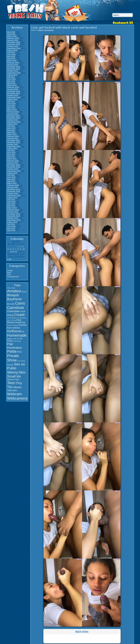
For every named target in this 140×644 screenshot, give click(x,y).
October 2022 (13, 120)
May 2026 (11, 32)
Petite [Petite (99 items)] (12, 351)
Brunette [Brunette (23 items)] (11, 304)
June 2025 (11, 55)
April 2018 (11, 230)
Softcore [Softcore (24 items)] (11, 379)
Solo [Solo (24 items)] (17, 379)
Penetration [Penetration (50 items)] (15, 348)
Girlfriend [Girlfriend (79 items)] (14, 331)
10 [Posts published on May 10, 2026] (24, 249)
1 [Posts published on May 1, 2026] (18, 247)
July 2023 (11, 102)
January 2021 (13, 163)
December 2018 (14, 214)
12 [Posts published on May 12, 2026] (11, 252)
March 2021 (12, 159)
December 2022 (14, 116)
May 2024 (11, 81)
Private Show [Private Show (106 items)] (13, 358)
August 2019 (12, 198)
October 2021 (13, 144)
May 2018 (11, 228)
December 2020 (14, 165)
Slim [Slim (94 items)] (22, 372)
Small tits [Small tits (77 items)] (14, 376)
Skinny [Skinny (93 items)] (13, 372)
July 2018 (11, 224)
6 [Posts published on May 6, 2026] (13, 249)
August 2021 (12, 149)
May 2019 (11, 204)
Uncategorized (13, 277)
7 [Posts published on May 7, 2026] (16, 249)
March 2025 (12, 61)
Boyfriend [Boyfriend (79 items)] (14, 299)
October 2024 (13, 71)
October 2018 (13, 218)
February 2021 (13, 161)
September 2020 (14, 171)
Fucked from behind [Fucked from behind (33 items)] (17, 326)
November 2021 (14, 142)
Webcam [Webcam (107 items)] (15, 394)
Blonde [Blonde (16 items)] (24, 292)
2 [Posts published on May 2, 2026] (21, 247)
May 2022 (11, 130)
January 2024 (13, 89)
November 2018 (14, 216)
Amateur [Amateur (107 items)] (14, 291)
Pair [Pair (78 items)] (10, 344)
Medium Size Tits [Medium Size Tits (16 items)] (13, 339)
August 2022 (12, 124)
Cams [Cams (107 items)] (20, 303)
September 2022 (14, 122)
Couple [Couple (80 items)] (19, 315)
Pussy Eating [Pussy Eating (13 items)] (21, 361)
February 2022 (13, 136)
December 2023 (14, 91)
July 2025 (11, 53)
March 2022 (12, 134)
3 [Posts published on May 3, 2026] (23, 247)
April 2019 (11, 206)
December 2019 (14, 189)
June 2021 (11, 153)
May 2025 (11, 57)
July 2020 (11, 175)
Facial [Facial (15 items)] (9, 325)
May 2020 (11, 179)
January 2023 (13, 114)
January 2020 (13, 187)
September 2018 (14, 220)
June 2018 (11, 226)
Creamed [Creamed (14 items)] (23, 318)
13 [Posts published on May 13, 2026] (14, 252)
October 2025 (13, 46)
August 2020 (12, 173)
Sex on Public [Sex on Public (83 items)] (16, 366)
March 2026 (12, 36)
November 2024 (14, 69)
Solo (9, 275)
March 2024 (12, 85)
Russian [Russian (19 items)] (10, 365)
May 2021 (11, 155)
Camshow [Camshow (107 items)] (16, 308)
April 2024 (11, 83)
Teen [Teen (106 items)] (11, 383)
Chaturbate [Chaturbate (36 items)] (13, 311)
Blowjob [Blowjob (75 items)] (13, 295)
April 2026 (11, 34)
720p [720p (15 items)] (9, 288)
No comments (49, 30)
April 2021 (11, 157)
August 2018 (12, 222)
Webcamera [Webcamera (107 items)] (17, 398)
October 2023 (13, 95)
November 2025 (14, 44)
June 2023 (11, 104)
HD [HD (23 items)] (23, 332)
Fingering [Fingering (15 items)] (15, 325)
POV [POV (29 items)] (19, 352)
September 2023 (14, 97)
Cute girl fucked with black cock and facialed (64, 27)
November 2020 (14, 167)
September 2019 (14, 196)
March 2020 (12, 183)
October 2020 (13, 169)
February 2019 (13, 210)
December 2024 (14, 67)
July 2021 (11, 151)
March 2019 (12, 208)
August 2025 (12, 50)
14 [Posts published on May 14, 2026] (16, 252)
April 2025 (11, 59)
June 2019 (11, 202)
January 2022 (13, 138)
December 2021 (14, 140)
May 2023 (11, 106)
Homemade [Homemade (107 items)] (17, 335)
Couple (10, 270)
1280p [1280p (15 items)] (13, 288)
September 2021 (14, 147)
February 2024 (13, 87)
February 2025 (13, 63)
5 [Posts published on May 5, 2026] (11, 249)
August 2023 (12, 100)
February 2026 (13, 38)
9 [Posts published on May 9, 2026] (21, 249)
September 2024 (14, 73)
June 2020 (11, 177)
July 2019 (11, 200)
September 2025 (14, 48)
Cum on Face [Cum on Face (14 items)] (12, 320)
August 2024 (12, 75)
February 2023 (13, 112)
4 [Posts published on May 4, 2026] (8, 249)
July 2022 (11, 126)
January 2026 (13, 40)
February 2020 (13, 185)
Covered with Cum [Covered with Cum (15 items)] (13, 318)
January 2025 (13, 65)
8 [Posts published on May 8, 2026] (18, 249)
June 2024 (11, 79)
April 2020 (11, 181)
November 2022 (14, 118)
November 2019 (14, 192)
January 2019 (13, 212)
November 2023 (14, 93)
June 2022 (11, 128)
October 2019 (13, 194)
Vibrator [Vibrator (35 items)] (17, 387)
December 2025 (14, 42)
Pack (9, 272)
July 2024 (11, 77)
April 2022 (11, 132)
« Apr (9, 259)
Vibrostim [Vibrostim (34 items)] (12, 390)
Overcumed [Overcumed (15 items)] (17, 341)
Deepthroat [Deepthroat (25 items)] (20, 322)
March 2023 (12, 110)
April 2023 (11, 108)
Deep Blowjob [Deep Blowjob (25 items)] (14, 321)
